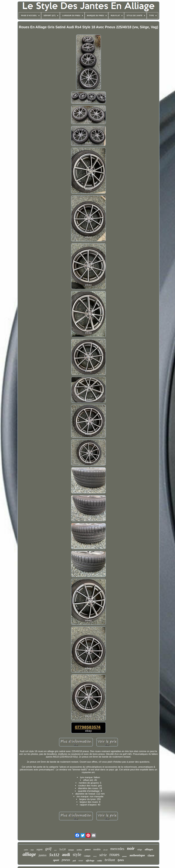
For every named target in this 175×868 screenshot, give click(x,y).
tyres (121, 860)
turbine (79, 850)
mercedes (117, 849)
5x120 (62, 849)
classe (151, 855)
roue (32, 850)
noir (131, 848)
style (77, 854)
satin (26, 850)
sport (56, 860)
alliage (29, 854)
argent (40, 849)
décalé (105, 850)
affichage (90, 861)
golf (48, 849)
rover (81, 861)
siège (140, 849)
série (103, 855)
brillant (110, 860)
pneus (66, 860)
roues (115, 854)
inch (55, 850)
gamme (124, 856)
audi (66, 855)
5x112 (54, 855)
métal (95, 856)
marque (71, 850)
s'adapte (87, 856)
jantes (43, 855)
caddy (100, 861)
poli (74, 861)
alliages (149, 849)
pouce (88, 849)
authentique (137, 855)
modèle (97, 849)
